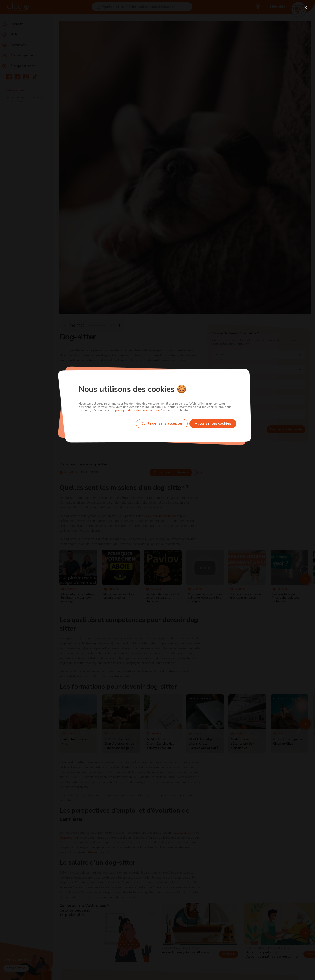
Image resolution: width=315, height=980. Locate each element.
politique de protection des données (141, 410)
